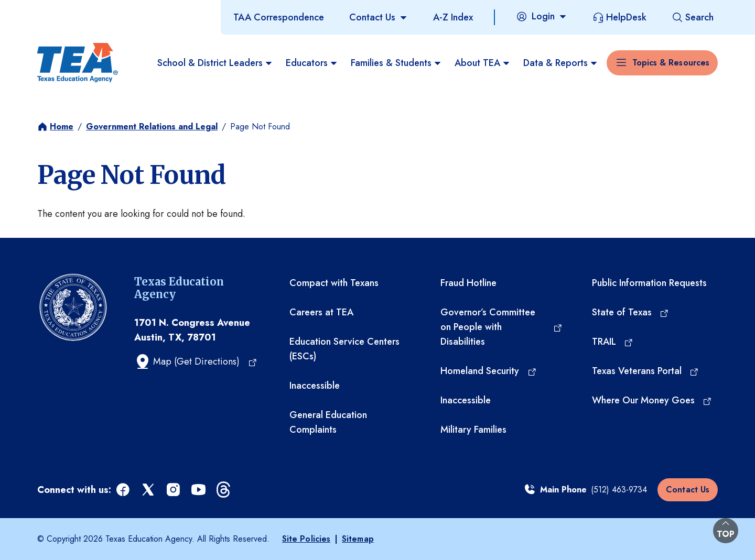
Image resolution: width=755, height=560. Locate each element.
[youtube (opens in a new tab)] (199, 490)
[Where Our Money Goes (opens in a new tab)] (652, 400)
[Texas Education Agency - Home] (78, 63)
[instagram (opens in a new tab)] (174, 490)
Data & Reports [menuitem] (561, 63)
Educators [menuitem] (312, 63)
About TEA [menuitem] (483, 63)
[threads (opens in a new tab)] (224, 490)
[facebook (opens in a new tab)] (124, 490)
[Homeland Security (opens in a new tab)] (489, 371)
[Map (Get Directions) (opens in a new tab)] (196, 361)
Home (62, 127)
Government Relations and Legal (152, 127)
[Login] (542, 16)
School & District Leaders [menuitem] (215, 63)
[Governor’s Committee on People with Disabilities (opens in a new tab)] (501, 327)
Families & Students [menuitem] (396, 63)
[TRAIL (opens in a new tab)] (613, 342)
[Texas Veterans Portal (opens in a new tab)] (646, 371)
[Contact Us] (379, 17)
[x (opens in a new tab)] (149, 490)
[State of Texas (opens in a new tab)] (631, 312)
